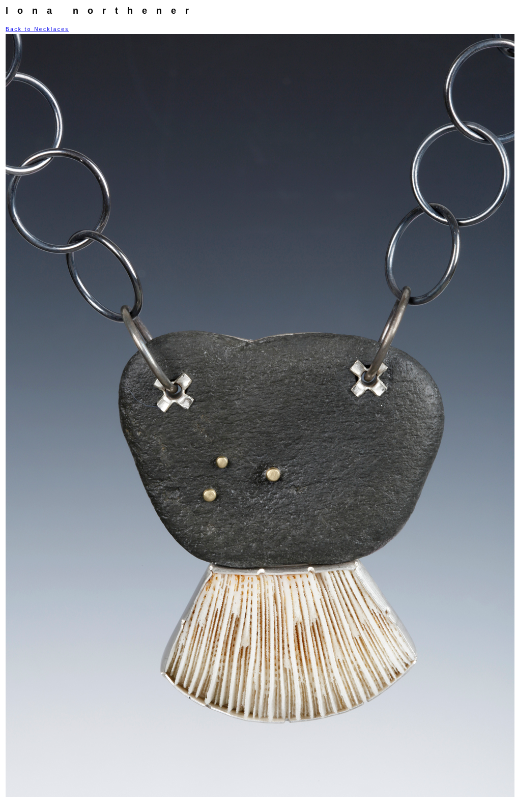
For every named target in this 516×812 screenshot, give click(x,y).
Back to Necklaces (37, 29)
